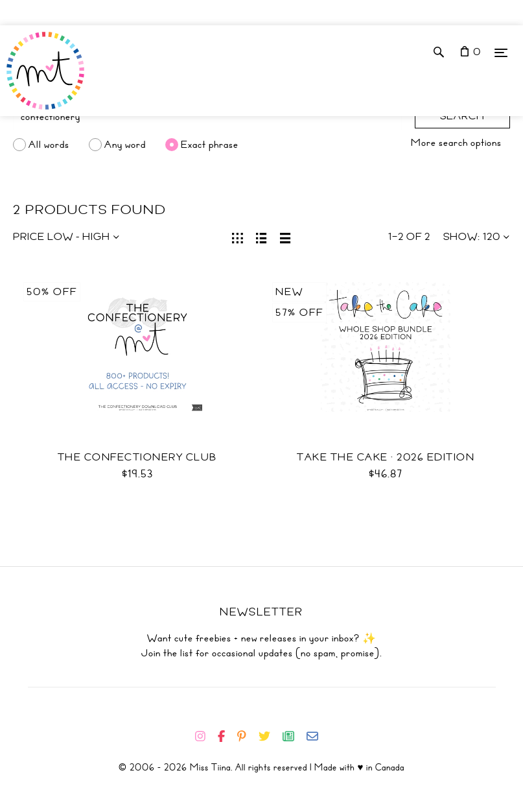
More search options (456, 143)
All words (49, 145)
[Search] (207, 117)
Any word (125, 145)
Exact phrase (210, 145)
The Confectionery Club (137, 457)
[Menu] (501, 52)
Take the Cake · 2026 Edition (386, 457)
